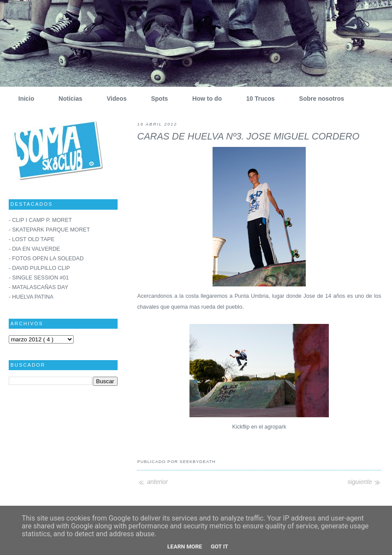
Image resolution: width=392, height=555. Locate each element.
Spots (156, 99)
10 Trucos (257, 99)
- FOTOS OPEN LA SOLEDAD (46, 259)
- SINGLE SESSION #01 (39, 278)
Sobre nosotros (318, 99)
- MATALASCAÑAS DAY (39, 287)
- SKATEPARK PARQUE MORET (49, 230)
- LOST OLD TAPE (32, 239)
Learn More (185, 546)
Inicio (23, 99)
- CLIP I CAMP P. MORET (40, 220)
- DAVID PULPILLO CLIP (39, 268)
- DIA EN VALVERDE (34, 249)
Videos (113, 99)
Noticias (67, 99)
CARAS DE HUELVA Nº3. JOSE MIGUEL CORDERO (248, 136)
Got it (220, 546)
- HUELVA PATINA (31, 297)
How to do (204, 99)
